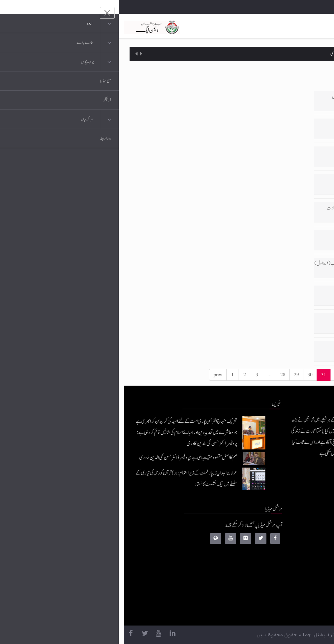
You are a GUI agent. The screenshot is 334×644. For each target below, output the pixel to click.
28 (164, 375)
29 (178, 375)
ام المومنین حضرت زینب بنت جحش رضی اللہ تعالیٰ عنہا (277, 152)
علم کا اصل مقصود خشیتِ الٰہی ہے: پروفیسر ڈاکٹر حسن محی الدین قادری (254, 54)
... (151, 375)
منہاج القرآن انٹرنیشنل (270, 528)
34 (246, 375)
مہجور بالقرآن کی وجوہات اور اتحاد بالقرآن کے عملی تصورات (273, 124)
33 (232, 375)
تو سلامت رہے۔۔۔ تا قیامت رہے (290, 347)
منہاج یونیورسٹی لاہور (271, 611)
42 (272, 375)
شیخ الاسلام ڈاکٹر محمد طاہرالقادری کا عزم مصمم (283, 319)
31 (205, 375)
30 (191, 375)
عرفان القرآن (276, 556)
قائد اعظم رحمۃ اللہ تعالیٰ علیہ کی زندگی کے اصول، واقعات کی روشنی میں (265, 97)
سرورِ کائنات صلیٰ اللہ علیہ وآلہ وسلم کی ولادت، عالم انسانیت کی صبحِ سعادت (263, 208)
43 (286, 375)
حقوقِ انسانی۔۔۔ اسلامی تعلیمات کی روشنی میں (282, 180)
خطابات (281, 584)
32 (218, 375)
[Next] (301, 375)
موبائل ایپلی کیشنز (274, 542)
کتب (283, 570)
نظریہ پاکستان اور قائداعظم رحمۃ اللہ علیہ (286, 236)
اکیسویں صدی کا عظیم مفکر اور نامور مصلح (285, 291)
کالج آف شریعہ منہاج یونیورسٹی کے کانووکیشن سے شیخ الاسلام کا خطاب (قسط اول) (257, 263)
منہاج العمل (278, 597)
